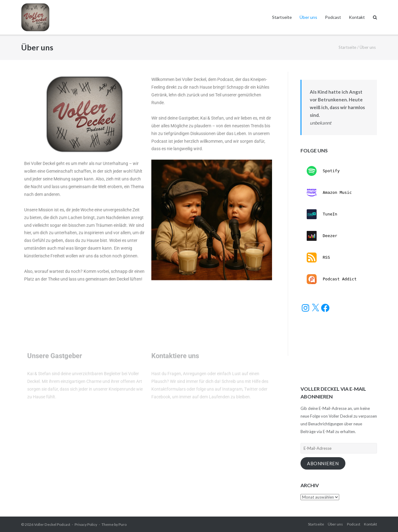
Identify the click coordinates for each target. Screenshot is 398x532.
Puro (123, 524)
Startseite (282, 17)
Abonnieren (323, 464)
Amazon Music (329, 193)
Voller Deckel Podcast (52, 524)
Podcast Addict (332, 279)
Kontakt (357, 17)
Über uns (308, 17)
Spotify (323, 171)
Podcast (333, 17)
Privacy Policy (86, 524)
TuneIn (322, 214)
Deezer (322, 236)
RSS (318, 257)
